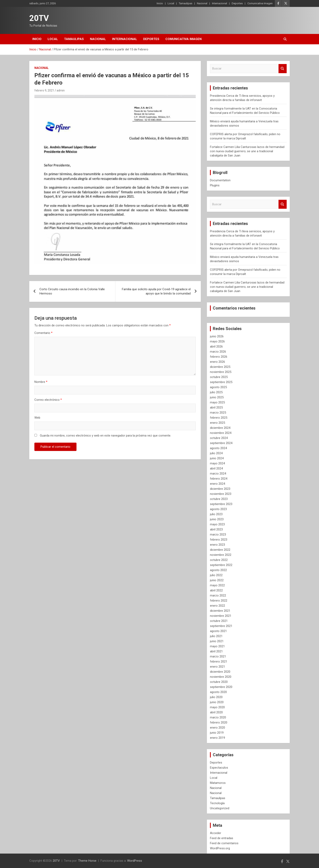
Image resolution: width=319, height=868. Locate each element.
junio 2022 (217, 580)
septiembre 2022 (221, 565)
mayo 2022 (217, 585)
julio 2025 (216, 392)
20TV (39, 18)
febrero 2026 (219, 357)
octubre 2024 (219, 438)
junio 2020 (217, 702)
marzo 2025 (218, 413)
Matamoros (218, 783)
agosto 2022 (218, 570)
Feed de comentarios (224, 843)
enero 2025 (217, 423)
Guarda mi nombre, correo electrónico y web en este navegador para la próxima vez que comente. (105, 436)
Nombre (41, 382)
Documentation (220, 180)
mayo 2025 (217, 402)
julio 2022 (216, 575)
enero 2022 (217, 606)
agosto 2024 (218, 448)
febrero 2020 (219, 722)
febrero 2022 (219, 601)
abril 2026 (216, 347)
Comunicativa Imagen (260, 3)
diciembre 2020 (220, 672)
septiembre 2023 (221, 504)
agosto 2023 (218, 509)
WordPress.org (220, 848)
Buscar (283, 69)
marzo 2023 (218, 534)
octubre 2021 (219, 621)
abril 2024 (216, 468)
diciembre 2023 (220, 489)
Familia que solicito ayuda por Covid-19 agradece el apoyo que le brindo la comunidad (156, 291)
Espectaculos (219, 768)
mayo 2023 (217, 524)
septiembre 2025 (221, 382)
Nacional (202, 3)
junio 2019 (217, 733)
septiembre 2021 (221, 626)
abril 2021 (216, 651)
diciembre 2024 (220, 428)
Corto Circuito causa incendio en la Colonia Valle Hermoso (72, 291)
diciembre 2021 (220, 611)
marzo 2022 (218, 595)
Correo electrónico (48, 400)
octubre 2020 (219, 682)
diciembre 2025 (220, 367)
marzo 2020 (218, 717)
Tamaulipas (186, 3)
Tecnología (217, 803)
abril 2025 (216, 407)
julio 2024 (216, 453)
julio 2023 (216, 514)
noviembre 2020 (221, 677)
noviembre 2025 (221, 372)
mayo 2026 (217, 341)
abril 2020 (216, 712)
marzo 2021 (218, 656)
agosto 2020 (218, 692)
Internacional (220, 3)
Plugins (215, 185)
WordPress (135, 861)
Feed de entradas (222, 838)
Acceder (216, 833)
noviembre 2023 (221, 494)
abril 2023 (216, 529)
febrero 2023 (219, 540)
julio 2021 (216, 636)
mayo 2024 (217, 463)
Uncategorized (220, 808)
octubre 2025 (219, 377)
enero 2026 (217, 362)
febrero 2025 (219, 418)
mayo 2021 (217, 646)
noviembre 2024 (221, 433)
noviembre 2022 (221, 555)
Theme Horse (87, 861)
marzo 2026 (218, 352)
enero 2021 (217, 667)
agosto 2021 (218, 631)
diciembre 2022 (220, 550)
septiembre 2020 (221, 687)
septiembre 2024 (221, 443)
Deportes (237, 3)
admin (61, 90)
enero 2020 (217, 728)
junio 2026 (217, 336)
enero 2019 (217, 738)
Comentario (43, 333)
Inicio (160, 3)
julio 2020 (216, 697)
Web (37, 418)
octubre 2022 (219, 560)
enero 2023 (217, 545)
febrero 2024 (219, 479)
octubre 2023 (219, 499)
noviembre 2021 (221, 616)
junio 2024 (217, 458)
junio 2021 (217, 641)
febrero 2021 (219, 662)
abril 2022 (216, 590)
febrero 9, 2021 (44, 90)
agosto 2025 (218, 387)
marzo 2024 (218, 474)
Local (171, 3)
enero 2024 (217, 484)
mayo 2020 (217, 707)
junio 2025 (217, 397)
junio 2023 (217, 519)
